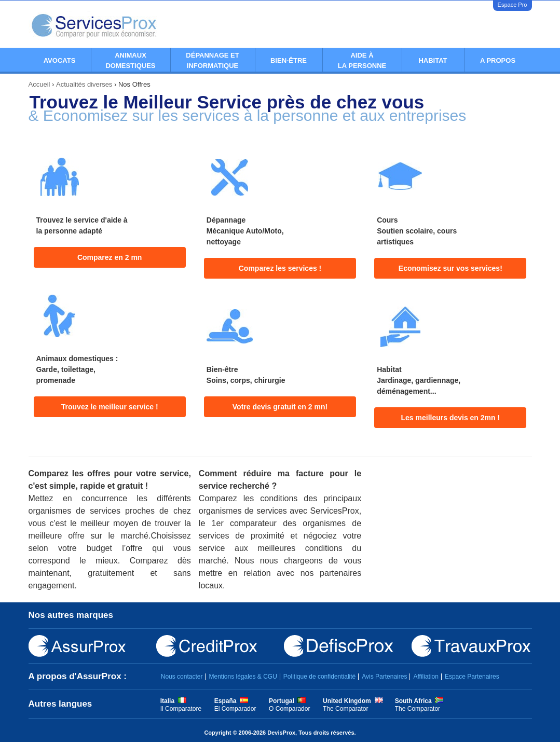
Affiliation (426, 677)
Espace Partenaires (472, 677)
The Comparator (345, 709)
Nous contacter (182, 677)
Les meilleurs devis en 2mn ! (451, 418)
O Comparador (289, 709)
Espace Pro (513, 5)
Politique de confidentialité (319, 677)
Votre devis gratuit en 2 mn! (280, 407)
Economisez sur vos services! (450, 268)
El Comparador (235, 709)
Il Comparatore (181, 709)
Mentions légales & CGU (243, 677)
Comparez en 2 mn (110, 257)
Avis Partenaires (384, 677)
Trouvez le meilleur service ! (110, 407)
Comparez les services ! (280, 268)
